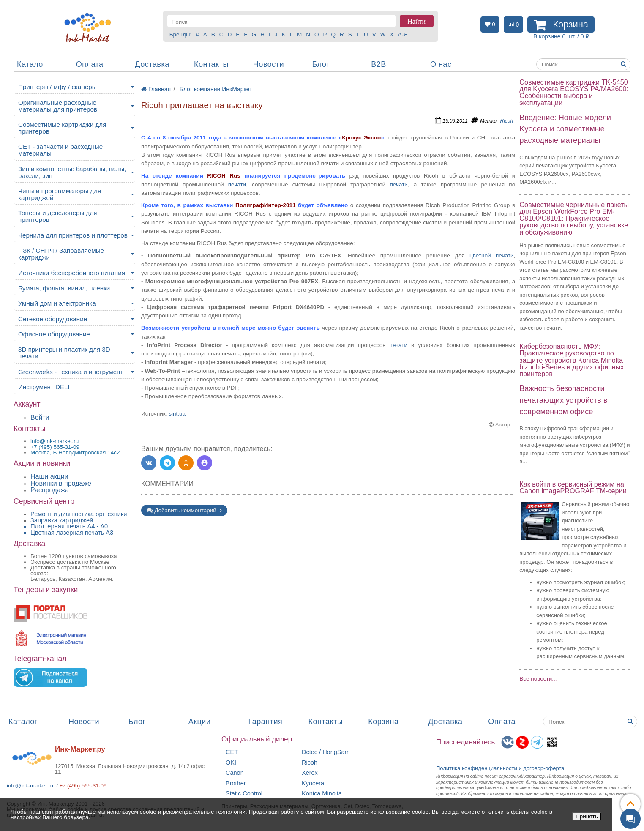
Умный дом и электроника (57, 303)
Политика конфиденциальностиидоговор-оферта (500, 768)
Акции (200, 722)
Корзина (383, 722)
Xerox (310, 773)
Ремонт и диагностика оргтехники (79, 514)
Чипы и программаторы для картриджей (60, 194)
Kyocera (313, 783)
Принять (587, 816)
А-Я (403, 34)
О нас (441, 64)
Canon (235, 773)
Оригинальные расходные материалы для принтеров (58, 106)
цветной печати (491, 256)
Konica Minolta (322, 794)
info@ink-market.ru (30, 786)
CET (232, 752)
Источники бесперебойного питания (72, 273)
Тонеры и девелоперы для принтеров (57, 216)
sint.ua (177, 414)
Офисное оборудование (54, 334)
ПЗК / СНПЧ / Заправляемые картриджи (61, 254)
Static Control (244, 794)
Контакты (211, 64)
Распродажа (50, 490)
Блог (321, 64)
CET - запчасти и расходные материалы (60, 150)
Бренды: (181, 34)
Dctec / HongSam (326, 752)
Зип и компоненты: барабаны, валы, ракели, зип (72, 172)
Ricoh (507, 121)
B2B (379, 64)
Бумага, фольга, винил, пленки (64, 288)
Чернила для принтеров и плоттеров (73, 235)
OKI (231, 763)
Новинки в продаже (61, 483)
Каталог (31, 64)
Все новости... (538, 679)
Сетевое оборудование (53, 319)
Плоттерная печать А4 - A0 (69, 526)
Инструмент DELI (44, 387)
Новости (269, 64)
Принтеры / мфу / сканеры (57, 87)
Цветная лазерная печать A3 (72, 533)
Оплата (90, 64)
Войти (40, 417)
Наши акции (49, 477)
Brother (236, 783)
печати (237, 185)
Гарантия (266, 722)
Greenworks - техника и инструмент (71, 372)
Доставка (152, 64)
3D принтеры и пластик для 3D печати (64, 353)
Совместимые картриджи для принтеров (62, 128)
